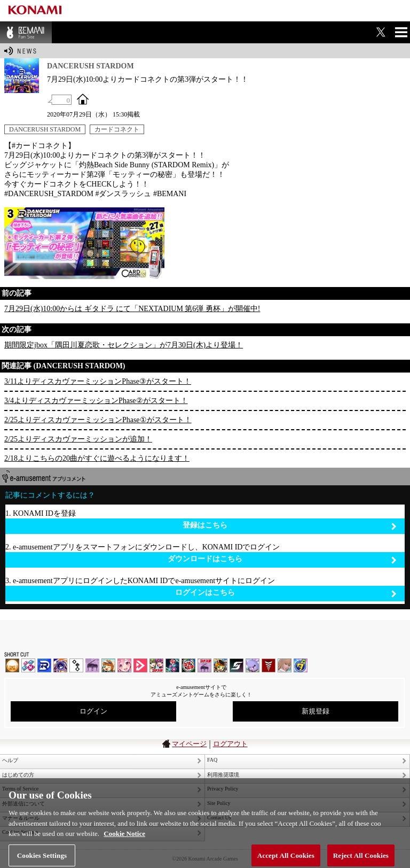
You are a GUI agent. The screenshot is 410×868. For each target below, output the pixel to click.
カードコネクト (117, 129)
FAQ (212, 760)
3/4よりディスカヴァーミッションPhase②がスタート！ (96, 401)
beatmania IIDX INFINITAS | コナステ (156, 665)
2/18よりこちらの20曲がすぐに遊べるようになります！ (97, 458)
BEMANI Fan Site (26, 32)
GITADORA (60, 665)
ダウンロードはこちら (282, 559)
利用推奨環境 (223, 775)
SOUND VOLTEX (124, 665)
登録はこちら (290, 526)
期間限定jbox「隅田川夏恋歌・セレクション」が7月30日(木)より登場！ (124, 345)
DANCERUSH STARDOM (45, 129)
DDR (28, 665)
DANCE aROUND (140, 665)
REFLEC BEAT (253, 665)
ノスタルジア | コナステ (204, 665)
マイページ (189, 744)
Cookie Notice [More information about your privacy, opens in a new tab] (124, 838)
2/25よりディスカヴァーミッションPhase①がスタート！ (98, 420)
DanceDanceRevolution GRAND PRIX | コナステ (172, 665)
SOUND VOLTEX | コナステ (236, 665)
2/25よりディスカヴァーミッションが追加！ (78, 439)
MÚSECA (269, 665)
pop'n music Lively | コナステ (220, 665)
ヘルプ (10, 760)
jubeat (76, 665)
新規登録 (316, 711)
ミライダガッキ (301, 665)
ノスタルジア (92, 665)
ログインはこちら (286, 593)
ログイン (93, 711)
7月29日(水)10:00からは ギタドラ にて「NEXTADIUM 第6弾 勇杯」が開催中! (132, 309)
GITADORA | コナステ (188, 665)
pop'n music (108, 665)
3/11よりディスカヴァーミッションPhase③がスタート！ (98, 381)
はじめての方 (18, 775)
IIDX (12, 665)
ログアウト (230, 744)
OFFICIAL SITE (83, 99)
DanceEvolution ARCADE (285, 665)
